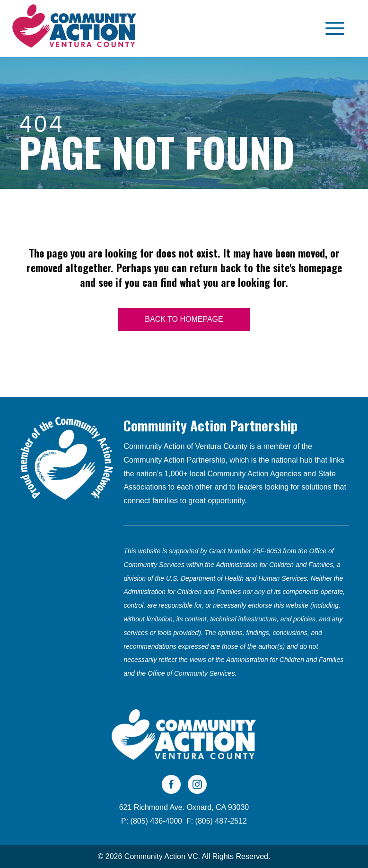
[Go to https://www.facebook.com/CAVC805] (171, 784)
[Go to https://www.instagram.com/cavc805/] (197, 784)
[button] (333, 29)
